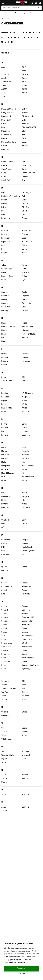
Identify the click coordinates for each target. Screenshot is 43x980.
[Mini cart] (40, 3)
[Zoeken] (38, 8)
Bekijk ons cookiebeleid (18, 962)
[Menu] (3, 3)
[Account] (32, 3)
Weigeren (21, 974)
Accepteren (21, 968)
